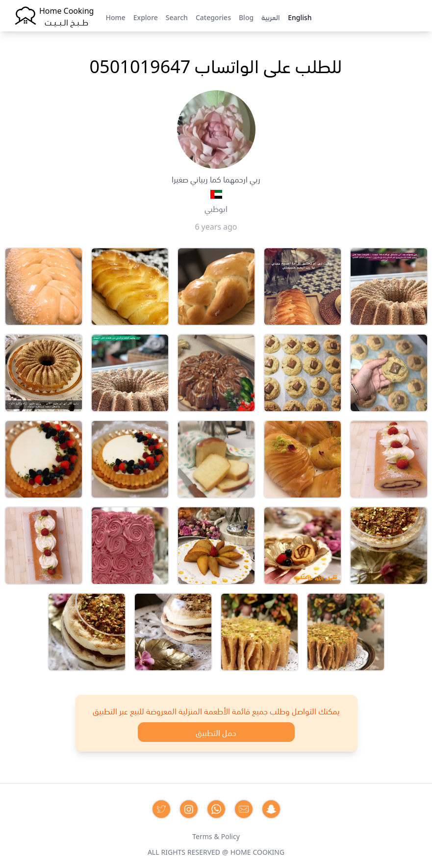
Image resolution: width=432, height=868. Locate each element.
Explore (146, 17)
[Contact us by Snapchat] (271, 809)
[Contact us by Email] (244, 809)
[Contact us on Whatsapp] (216, 809)
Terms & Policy (216, 836)
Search (177, 17)
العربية (271, 17)
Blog (246, 17)
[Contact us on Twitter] (161, 809)
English (300, 17)
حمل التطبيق (216, 732)
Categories (213, 17)
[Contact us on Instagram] (189, 809)
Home (115, 17)
